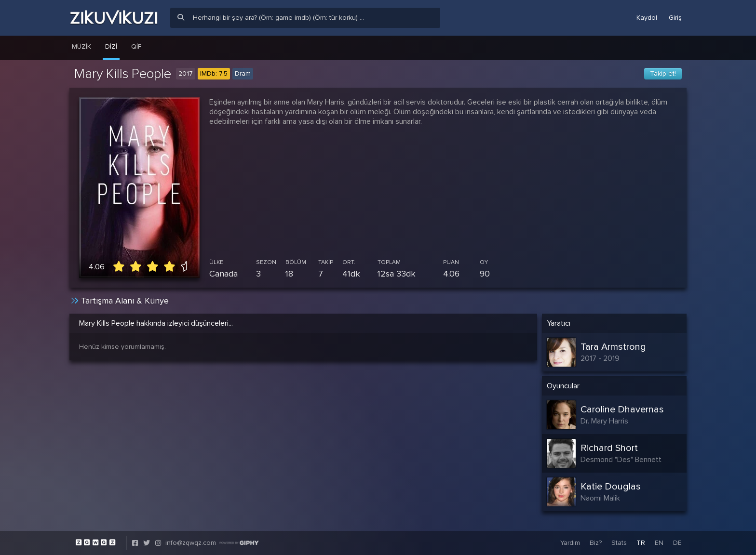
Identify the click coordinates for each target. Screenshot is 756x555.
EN (659, 543)
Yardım (570, 543)
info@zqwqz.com (191, 543)
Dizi (111, 46)
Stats (619, 543)
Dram (243, 73)
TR (641, 543)
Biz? (596, 543)
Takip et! (663, 73)
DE (677, 543)
